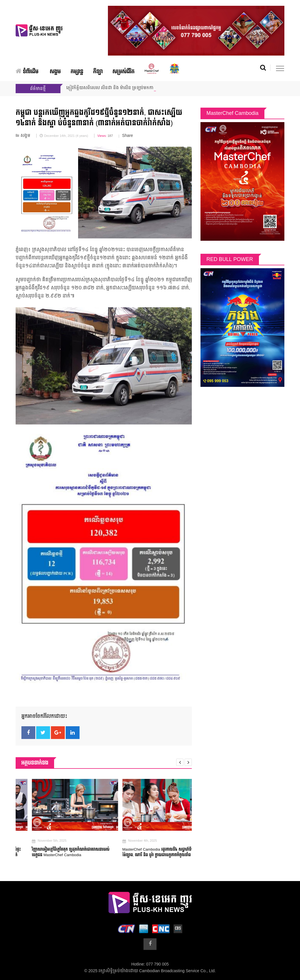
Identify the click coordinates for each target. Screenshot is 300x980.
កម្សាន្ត (77, 72)
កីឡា (98, 72)
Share (127, 136)
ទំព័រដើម (27, 72)
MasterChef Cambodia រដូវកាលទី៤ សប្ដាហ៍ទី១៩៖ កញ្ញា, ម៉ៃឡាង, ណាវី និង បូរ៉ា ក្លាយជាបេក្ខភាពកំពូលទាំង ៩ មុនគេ (174, 852)
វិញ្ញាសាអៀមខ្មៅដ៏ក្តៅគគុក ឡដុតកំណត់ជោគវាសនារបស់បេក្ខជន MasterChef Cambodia (80, 852)
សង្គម (55, 72)
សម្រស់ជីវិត (124, 72)
